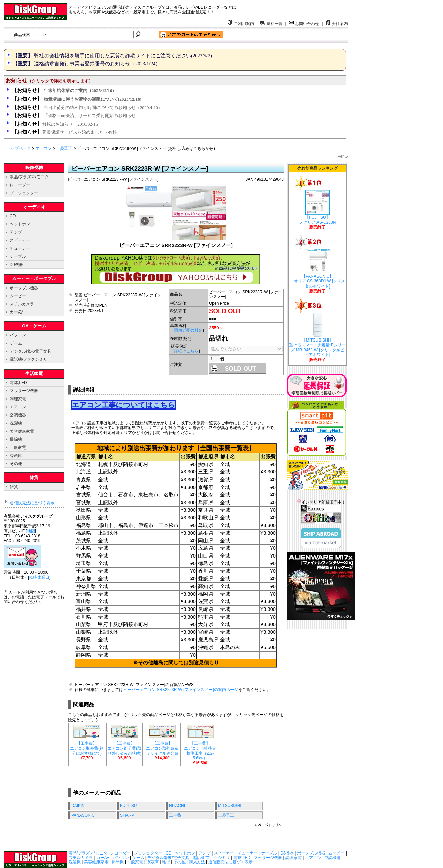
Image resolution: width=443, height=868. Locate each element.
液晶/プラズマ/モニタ (29, 177)
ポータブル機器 (24, 288)
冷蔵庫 (16, 456)
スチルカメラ (22, 304)
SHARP (127, 815)
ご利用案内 (241, 24)
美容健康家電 (22, 431)
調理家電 (18, 399)
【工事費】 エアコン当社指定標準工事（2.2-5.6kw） (200, 751)
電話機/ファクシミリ (29, 359)
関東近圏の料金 (188, 330)
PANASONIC (83, 815)
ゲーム (16, 343)
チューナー (20, 248)
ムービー (18, 296)
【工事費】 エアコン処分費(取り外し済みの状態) (124, 749)
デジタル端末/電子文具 (31, 351)
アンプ (16, 232)
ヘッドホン (20, 224)
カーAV (16, 312)
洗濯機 (16, 423)
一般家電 (18, 447)
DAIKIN (78, 806)
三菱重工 (64, 148)
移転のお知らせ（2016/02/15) (56, 124)
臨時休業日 (39, 577)
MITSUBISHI (230, 806)
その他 (16, 464)
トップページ (19, 148)
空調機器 (18, 415)
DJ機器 (16, 265)
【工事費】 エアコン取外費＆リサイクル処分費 (162, 749)
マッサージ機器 (24, 391)
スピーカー (20, 240)
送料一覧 (272, 24)
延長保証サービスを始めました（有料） (66, 132)
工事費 (175, 815)
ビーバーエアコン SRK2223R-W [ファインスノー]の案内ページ (181, 690)
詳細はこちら (186, 351)
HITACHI (177, 806)
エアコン (44, 148)
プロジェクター (24, 193)
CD (13, 216)
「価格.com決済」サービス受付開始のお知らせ (74, 116)
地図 (31, 531)
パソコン (18, 335)
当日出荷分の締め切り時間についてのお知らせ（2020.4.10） (87, 107)
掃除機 (16, 439)
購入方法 (197, 862)
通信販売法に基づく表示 (32, 503)
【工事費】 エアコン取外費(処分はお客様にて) (87, 749)
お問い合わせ (304, 24)
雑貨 (14, 487)
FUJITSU (128, 806)
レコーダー (20, 185)
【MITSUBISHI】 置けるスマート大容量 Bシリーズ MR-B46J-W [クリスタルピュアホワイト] (317, 335)
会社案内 (337, 24)
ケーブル (18, 256)
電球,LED (18, 383)
